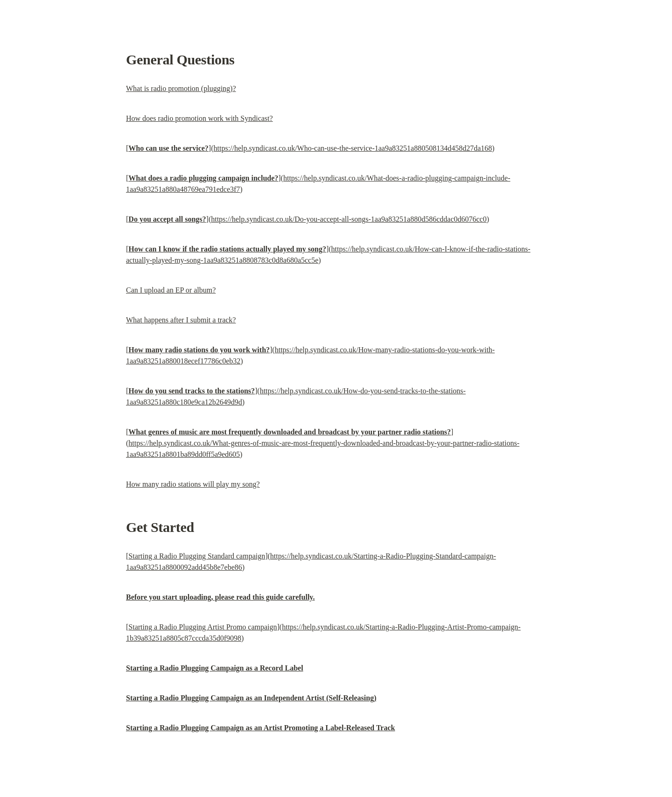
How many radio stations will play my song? (193, 484)
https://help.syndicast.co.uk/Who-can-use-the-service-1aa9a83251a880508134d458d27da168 (353, 148)
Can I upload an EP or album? (171, 290)
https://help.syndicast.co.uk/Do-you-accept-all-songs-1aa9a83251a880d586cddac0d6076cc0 (349, 219)
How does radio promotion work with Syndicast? (199, 118)
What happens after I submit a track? (181, 320)
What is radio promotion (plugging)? (181, 88)
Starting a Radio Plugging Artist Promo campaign (203, 627)
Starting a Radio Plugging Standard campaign (197, 556)
